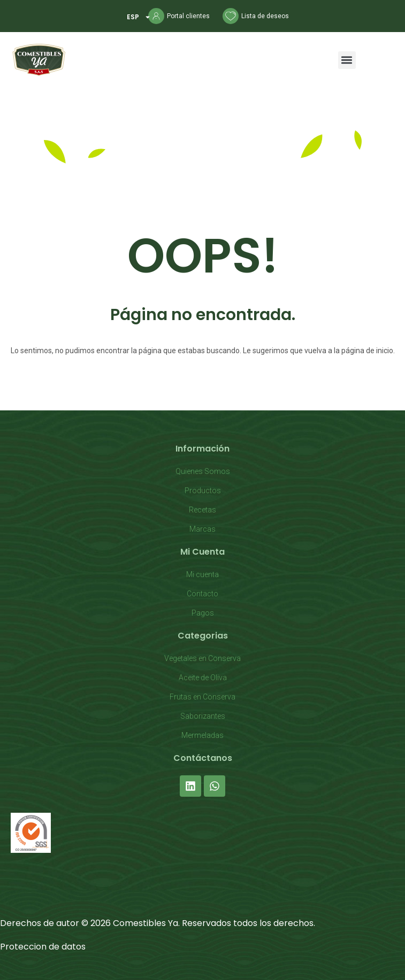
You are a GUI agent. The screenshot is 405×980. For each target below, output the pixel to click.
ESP (139, 17)
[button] (347, 60)
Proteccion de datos (43, 947)
